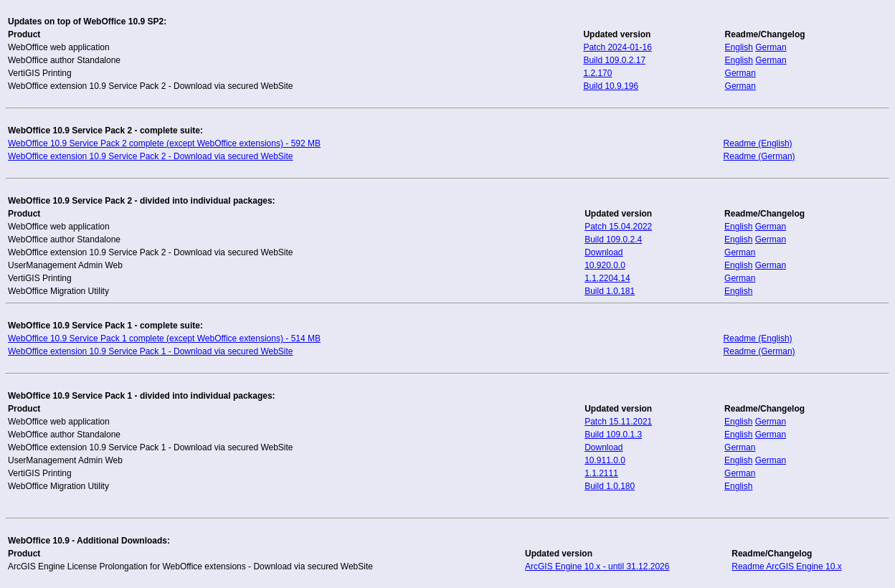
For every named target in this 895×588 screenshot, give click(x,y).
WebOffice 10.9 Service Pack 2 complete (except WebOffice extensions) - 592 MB (164, 143)
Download (603, 252)
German (771, 47)
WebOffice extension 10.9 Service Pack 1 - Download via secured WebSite (151, 351)
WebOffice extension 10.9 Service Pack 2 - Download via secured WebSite (151, 156)
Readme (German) (759, 156)
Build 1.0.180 (610, 486)
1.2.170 (597, 73)
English (739, 47)
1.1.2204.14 (607, 278)
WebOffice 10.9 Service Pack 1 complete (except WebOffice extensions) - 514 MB (164, 338)
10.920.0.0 (605, 265)
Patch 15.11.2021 (618, 422)
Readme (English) (758, 143)
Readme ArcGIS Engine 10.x (786, 566)
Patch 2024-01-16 (617, 47)
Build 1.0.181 (610, 291)
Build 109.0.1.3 (613, 435)
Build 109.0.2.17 (614, 60)
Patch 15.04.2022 (618, 227)
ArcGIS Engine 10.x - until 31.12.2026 (597, 566)
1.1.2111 (601, 473)
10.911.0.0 (605, 460)
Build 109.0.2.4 (613, 240)
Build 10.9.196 (611, 86)
